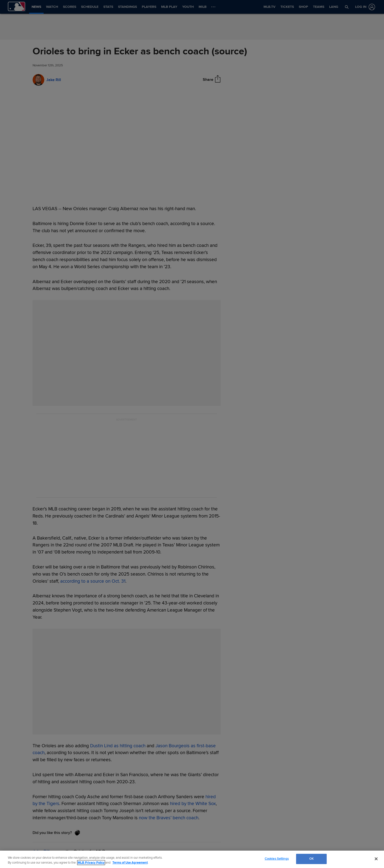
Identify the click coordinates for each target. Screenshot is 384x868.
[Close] (376, 859)
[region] (192, 859)
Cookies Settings (277, 859)
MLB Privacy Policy (91, 863)
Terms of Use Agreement (130, 863)
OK (312, 859)
